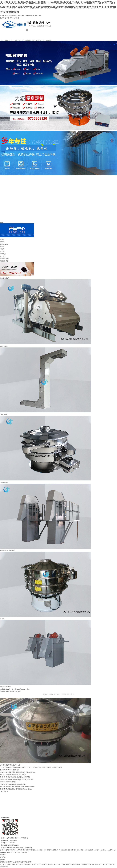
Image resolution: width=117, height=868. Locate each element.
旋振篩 (2, 239)
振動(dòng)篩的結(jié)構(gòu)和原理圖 (19, 777)
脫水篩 (2, 251)
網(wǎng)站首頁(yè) (6, 37)
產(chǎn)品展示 (27, 37)
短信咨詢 (3, 857)
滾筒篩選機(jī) (72, 850)
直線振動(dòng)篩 (82, 850)
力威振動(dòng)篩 (5, 689)
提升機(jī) (3, 256)
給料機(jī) (3, 254)
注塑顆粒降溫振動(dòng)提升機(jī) (16, 767)
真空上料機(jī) (4, 261)
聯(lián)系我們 (15, 18)
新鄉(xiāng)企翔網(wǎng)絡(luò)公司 (105, 850)
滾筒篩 (2, 249)
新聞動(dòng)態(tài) (38, 37)
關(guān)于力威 (17, 37)
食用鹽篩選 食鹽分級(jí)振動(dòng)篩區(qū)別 (21, 787)
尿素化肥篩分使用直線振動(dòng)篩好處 (20, 789)
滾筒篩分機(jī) (12, 782)
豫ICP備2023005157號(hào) (19, 852)
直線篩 (2, 242)
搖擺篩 (2, 247)
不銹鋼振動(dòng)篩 (57, 850)
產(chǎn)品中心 (5, 18)
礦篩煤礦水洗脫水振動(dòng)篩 (17, 775)
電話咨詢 (3, 855)
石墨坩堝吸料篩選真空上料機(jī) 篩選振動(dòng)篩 (47, 767)
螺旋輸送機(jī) (4, 259)
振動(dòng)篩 (4, 244)
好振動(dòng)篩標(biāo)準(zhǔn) (17, 784)
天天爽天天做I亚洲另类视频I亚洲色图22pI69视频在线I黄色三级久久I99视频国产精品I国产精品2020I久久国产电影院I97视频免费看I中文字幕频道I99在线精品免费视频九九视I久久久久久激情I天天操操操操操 (58, 7)
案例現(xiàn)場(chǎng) (48, 37)
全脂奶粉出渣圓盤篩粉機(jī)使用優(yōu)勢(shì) (21, 772)
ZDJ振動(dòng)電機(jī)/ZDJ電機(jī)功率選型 (20, 779)
